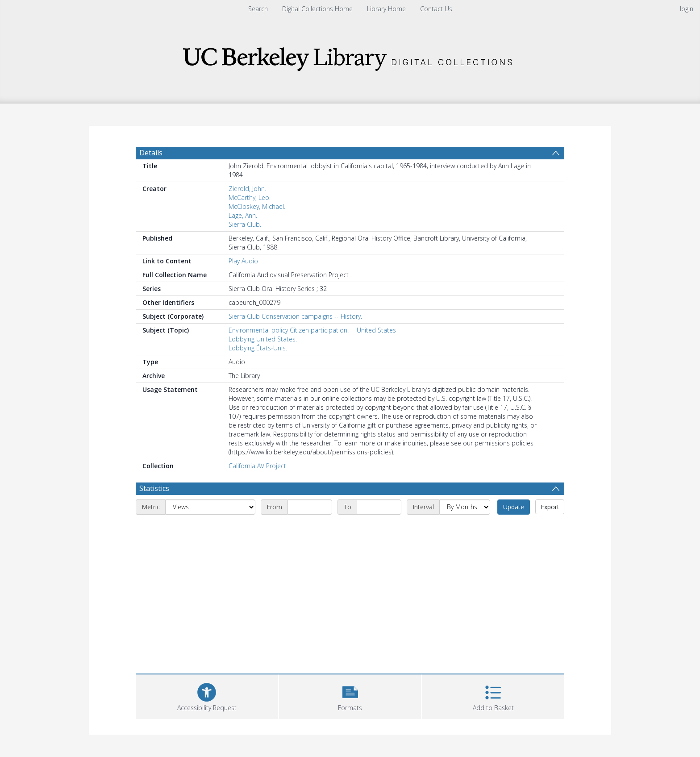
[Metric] (210, 507)
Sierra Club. (245, 224)
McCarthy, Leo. (250, 198)
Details (151, 153)
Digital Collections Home (317, 9)
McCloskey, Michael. (257, 206)
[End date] (379, 507)
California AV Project (257, 466)
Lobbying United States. (263, 339)
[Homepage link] (350, 56)
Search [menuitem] (258, 9)
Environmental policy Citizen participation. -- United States (312, 330)
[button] (350, 696)
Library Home (386, 9)
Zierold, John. (247, 189)
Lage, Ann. (243, 215)
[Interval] (465, 507)
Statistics (154, 488)
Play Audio (243, 261)
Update (514, 507)
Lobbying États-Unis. (258, 348)
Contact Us (436, 9)
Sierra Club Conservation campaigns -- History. (295, 316)
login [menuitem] (687, 9)
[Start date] (310, 507)
